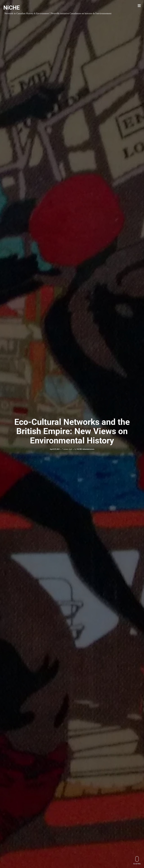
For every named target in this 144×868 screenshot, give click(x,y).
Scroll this (137, 860)
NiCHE (12, 8)
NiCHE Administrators (85, 449)
